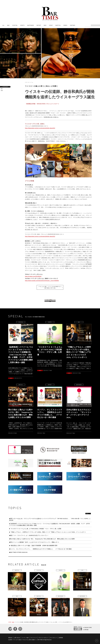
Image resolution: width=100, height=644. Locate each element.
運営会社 (10, 638)
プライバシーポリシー (43, 638)
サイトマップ (34, 638)
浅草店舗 (86, 630)
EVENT (51, 25)
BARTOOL (58, 25)
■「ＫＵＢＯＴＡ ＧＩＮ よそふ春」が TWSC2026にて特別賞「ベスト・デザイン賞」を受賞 (35, 529)
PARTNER (73, 25)
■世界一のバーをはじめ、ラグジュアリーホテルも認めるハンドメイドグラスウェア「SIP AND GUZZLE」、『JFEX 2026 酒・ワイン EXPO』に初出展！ (50, 519)
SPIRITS (22, 25)
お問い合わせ (17, 638)
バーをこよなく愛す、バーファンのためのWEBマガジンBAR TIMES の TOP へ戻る (50, 287)
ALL (3, 25)
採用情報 (61, 638)
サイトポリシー (54, 638)
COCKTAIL (15, 25)
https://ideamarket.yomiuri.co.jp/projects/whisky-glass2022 (40, 128)
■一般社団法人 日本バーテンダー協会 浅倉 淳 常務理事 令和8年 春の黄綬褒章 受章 (33, 546)
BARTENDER (31, 25)
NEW (45, 25)
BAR (8, 25)
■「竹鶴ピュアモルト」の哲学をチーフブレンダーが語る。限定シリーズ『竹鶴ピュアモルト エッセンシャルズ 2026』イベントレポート (48, 532)
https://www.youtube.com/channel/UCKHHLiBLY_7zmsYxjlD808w (42, 281)
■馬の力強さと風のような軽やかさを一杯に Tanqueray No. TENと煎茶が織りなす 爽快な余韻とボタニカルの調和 (42, 539)
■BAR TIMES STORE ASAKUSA (18, 552)
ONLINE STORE (88, 628)
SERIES (65, 25)
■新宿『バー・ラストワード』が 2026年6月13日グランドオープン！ (29, 535)
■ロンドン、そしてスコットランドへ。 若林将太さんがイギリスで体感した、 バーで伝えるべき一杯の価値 (40, 549)
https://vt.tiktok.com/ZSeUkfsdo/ (33, 276)
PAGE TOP (97, 641)
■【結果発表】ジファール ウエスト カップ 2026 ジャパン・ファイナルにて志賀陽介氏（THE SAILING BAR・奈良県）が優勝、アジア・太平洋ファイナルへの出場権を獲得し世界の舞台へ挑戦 (49, 524)
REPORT (39, 25)
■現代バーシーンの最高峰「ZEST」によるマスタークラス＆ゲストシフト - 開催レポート (34, 542)
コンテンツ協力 (25, 638)
